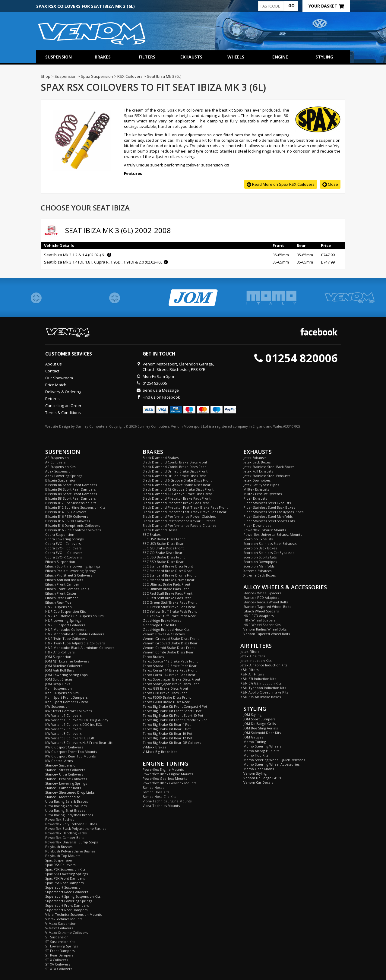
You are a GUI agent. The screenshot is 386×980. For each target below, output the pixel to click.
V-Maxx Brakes (154, 747)
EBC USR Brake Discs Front (164, 539)
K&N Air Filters (252, 674)
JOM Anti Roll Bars (60, 670)
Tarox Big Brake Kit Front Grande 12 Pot (175, 720)
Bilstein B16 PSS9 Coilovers (67, 516)
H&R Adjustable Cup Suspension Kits (74, 616)
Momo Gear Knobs (259, 769)
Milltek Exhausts (256, 489)
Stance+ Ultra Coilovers (64, 774)
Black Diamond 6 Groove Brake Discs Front (177, 480)
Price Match (56, 385)
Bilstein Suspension (61, 480)
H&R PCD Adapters (258, 616)
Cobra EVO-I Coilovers (63, 544)
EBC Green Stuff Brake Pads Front (170, 602)
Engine (280, 57)
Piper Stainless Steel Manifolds (268, 516)
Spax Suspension (59, 860)
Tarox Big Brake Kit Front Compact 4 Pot (175, 706)
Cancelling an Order (63, 406)
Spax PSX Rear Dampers (64, 883)
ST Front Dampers (60, 951)
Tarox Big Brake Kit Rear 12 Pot (168, 738)
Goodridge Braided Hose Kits (166, 629)
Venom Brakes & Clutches (164, 634)
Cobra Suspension (60, 534)
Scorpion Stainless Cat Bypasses (269, 553)
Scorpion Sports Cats (260, 557)
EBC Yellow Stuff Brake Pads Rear (169, 616)
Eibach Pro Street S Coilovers (69, 575)
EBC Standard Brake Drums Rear (169, 580)
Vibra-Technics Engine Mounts (167, 801)
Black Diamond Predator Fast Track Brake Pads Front (185, 507)
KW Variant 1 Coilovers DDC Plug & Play (77, 720)
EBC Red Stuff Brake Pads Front (168, 593)
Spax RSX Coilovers (60, 865)
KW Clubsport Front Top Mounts (71, 752)
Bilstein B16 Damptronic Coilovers (73, 525)
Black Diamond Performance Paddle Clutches (179, 525)
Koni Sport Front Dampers (66, 697)
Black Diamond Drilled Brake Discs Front (175, 471)
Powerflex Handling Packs (66, 833)
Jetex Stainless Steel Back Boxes (269, 467)
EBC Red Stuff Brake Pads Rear (167, 598)
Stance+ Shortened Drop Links (70, 792)
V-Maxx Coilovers (59, 928)
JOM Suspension (58, 657)
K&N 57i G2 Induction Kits (261, 683)
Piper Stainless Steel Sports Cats (269, 521)
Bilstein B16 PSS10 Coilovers (68, 521)
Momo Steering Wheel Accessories (271, 764)
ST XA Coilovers (58, 964)
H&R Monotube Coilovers (66, 629)
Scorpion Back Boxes (260, 548)
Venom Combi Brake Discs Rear (168, 652)
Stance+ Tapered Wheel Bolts (267, 607)
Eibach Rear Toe (58, 602)
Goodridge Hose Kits (159, 625)
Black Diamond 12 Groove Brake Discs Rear (177, 494)
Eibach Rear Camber (62, 598)
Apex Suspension (59, 471)
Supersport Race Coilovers (67, 892)
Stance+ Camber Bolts (63, 788)
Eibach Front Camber (62, 584)
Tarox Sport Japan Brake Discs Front (171, 679)
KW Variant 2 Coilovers (63, 729)
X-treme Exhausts (257, 571)
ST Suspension (57, 937)
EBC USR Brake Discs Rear (163, 544)
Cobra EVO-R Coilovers (63, 557)
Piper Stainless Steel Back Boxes (269, 507)
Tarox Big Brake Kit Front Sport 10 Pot (173, 715)
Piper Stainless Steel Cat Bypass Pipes (273, 512)
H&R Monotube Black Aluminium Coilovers (80, 648)
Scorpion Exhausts (258, 539)
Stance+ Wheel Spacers (262, 593)
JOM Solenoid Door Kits (262, 733)
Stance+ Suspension (61, 765)
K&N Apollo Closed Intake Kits (264, 692)
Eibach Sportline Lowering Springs (73, 566)
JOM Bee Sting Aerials (261, 728)
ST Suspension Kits (60, 942)
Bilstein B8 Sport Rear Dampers (70, 498)
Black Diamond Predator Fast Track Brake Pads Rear (185, 512)
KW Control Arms (59, 761)
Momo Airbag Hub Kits (261, 751)
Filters (147, 57)
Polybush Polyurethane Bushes (70, 851)
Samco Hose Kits (156, 792)
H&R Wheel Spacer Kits (262, 625)
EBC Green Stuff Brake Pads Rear (169, 607)
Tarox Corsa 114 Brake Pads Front (170, 670)
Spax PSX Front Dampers (65, 878)
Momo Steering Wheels (262, 746)
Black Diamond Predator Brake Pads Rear (176, 503)
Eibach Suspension (60, 562)
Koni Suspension (59, 688)
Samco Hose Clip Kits (159, 797)
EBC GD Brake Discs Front (163, 548)
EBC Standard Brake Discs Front (168, 566)
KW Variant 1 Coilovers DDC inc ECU (74, 724)
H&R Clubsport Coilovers (65, 625)
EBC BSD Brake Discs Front (164, 557)
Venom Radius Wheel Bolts (265, 629)
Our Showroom (59, 378)
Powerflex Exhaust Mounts (265, 530)
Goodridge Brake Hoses (162, 620)
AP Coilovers (55, 462)
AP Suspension (57, 458)
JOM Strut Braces (59, 679)
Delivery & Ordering (63, 392)
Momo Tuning (255, 742)
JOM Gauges (253, 737)
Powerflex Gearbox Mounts (165, 778)
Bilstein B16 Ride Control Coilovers (73, 530)
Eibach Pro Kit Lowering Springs (71, 571)
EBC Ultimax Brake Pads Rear (166, 589)
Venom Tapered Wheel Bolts (267, 634)
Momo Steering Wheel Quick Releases (274, 760)
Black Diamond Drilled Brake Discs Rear (174, 476)
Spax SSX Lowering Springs (66, 874)
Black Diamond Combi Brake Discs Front (175, 462)
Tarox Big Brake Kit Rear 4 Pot (167, 724)
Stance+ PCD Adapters (261, 597)
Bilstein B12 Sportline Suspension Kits (75, 507)
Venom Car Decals (258, 782)
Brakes (103, 57)
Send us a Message (161, 390)
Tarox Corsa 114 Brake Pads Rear (169, 675)
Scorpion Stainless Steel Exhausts (270, 544)
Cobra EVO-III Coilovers (64, 553)
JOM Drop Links (58, 684)
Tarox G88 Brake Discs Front (165, 688)
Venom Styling (255, 773)
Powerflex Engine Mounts (163, 769)
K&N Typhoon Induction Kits (263, 688)
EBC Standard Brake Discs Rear (167, 571)
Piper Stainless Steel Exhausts (267, 503)
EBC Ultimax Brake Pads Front (166, 584)
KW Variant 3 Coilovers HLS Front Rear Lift (79, 743)
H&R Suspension (59, 607)
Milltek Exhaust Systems (263, 494)
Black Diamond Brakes (161, 458)
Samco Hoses (153, 787)
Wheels (236, 57)
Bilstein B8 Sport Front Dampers (71, 494)
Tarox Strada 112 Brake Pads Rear (170, 666)
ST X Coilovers (57, 960)
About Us (54, 364)
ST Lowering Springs (62, 946)
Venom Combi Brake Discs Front (169, 648)
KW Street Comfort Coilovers (68, 711)
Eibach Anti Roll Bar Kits (64, 580)
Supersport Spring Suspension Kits (73, 896)
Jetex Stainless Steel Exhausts (267, 476)
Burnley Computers (92, 426)
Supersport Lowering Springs (69, 901)
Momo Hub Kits (256, 755)
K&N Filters (249, 670)
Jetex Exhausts (255, 458)
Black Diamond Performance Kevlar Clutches (179, 521)
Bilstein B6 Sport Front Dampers (71, 485)
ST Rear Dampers (59, 955)
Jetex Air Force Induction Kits (264, 665)
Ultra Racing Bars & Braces (66, 801)
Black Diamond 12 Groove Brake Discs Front (178, 489)
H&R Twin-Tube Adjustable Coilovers (75, 643)
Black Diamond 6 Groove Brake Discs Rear (177, 485)
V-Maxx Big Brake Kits (160, 752)
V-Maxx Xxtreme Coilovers (66, 933)
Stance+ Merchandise (63, 797)
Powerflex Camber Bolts (65, 838)
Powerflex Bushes (60, 819)
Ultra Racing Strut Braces (65, 810)
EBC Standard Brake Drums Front (169, 575)
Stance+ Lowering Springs (66, 783)
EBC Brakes (152, 534)
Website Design (58, 426)
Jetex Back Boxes (257, 462)
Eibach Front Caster (61, 593)
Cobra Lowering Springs (64, 539)
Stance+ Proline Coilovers (66, 779)
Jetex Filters (250, 651)
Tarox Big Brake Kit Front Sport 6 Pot (172, 711)
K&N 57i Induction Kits (258, 679)
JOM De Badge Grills (259, 724)
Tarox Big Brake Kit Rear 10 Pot (168, 733)
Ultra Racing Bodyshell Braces (69, 815)
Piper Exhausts (255, 498)
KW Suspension (57, 706)
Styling (324, 57)
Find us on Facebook (161, 397)
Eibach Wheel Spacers (261, 611)
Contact (52, 371)
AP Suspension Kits (60, 467)
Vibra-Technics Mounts (64, 919)
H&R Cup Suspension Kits (65, 611)
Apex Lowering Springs (64, 476)
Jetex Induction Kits (256, 661)
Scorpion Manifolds (259, 566)
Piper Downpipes (257, 525)
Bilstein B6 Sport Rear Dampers (70, 489)
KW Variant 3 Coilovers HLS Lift (70, 738)
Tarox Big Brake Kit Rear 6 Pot (167, 729)
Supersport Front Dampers (67, 905)
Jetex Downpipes (257, 480)
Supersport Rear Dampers (66, 910)
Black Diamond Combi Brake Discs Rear (174, 467)
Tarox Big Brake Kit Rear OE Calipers (172, 743)
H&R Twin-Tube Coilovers (66, 639)
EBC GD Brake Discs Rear (163, 553)
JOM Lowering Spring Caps (66, 675)
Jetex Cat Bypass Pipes (261, 485)
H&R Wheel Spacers (259, 620)
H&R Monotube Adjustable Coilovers (75, 634)
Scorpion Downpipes (260, 562)
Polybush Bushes (59, 847)
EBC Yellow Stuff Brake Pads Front (170, 611)
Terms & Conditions (63, 413)
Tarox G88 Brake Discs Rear (165, 693)
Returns (52, 399)
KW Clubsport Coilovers (64, 747)
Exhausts (191, 57)
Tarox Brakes (153, 657)
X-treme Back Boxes (259, 575)
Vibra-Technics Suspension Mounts (73, 914)
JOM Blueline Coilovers (64, 666)
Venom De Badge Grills (262, 778)
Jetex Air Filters (253, 656)
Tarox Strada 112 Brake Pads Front (170, 661)
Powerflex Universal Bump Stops (71, 842)
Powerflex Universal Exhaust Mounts (273, 534)
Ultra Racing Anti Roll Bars (66, 806)
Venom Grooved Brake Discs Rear (170, 643)
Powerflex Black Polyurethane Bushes (76, 828)
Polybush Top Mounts (63, 856)
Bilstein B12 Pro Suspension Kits (71, 503)
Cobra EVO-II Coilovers (63, 548)
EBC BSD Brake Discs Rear (163, 562)
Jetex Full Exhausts (258, 471)
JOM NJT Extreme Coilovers (67, 661)
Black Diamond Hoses (160, 530)
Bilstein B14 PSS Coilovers (66, 512)
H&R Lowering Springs (63, 620)
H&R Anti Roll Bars (60, 652)
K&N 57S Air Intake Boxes (261, 697)
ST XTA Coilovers (59, 969)
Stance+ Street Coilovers (65, 770)
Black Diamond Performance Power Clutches (179, 516)
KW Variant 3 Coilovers (63, 733)
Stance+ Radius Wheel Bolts (266, 602)
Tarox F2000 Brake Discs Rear (166, 702)
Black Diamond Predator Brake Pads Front (177, 498)
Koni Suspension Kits (62, 693)
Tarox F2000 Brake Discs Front (167, 697)
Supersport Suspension (64, 887)
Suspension (59, 57)
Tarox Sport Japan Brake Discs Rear (171, 684)
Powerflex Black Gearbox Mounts (169, 783)
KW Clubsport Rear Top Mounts (70, 756)
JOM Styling (252, 714)
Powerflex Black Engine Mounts (168, 774)
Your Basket (326, 6)
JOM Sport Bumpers (259, 719)
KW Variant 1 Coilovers (63, 715)
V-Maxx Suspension (61, 923)
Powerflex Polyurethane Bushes (71, 824)
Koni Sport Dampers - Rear (67, 702)
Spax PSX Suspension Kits (65, 869)
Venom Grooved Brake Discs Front (171, 639)
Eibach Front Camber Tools (67, 589)
